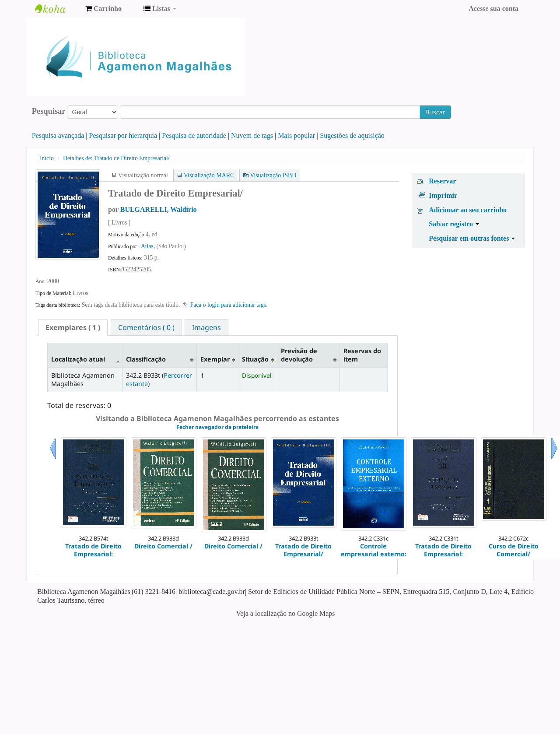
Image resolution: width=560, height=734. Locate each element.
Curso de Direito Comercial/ (514, 550)
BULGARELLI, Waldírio (159, 209)
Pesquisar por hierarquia (123, 135)
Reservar (442, 181)
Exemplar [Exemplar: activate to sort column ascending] (215, 359)
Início (47, 158)
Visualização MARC (209, 175)
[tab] (73, 327)
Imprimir (443, 195)
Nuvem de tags (252, 135)
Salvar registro (454, 224)
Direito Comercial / (163, 546)
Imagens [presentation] (206, 327)
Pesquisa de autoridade (194, 135)
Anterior (53, 459)
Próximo (554, 459)
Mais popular (296, 135)
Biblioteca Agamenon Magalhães (57, 9)
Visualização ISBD (273, 175)
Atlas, (149, 246)
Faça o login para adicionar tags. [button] (229, 305)
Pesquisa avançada (58, 135)
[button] (103, 9)
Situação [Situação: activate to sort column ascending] (255, 359)
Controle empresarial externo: (374, 550)
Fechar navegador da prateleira (217, 427)
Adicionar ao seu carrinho (468, 210)
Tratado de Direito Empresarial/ (116, 158)
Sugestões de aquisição (352, 135)
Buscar (435, 112)
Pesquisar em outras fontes (472, 238)
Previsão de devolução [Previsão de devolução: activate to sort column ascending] (299, 355)
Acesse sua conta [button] (493, 9)
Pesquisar (49, 111)
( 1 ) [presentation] (73, 327)
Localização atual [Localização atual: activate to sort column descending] (78, 359)
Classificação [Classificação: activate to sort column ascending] (146, 359)
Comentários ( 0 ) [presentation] (146, 327)
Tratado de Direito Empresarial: (93, 550)
